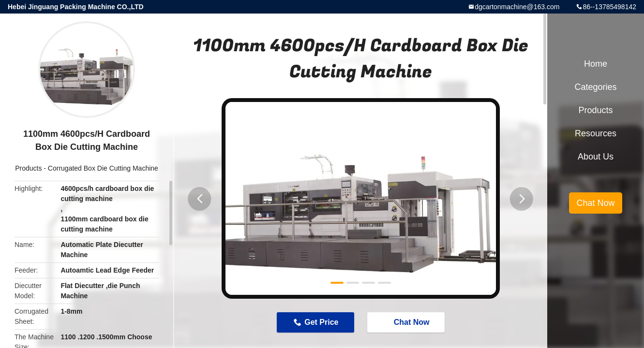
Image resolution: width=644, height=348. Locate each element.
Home (596, 64)
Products (28, 168)
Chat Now (407, 322)
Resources (596, 133)
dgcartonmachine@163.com (517, 7)
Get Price (321, 322)
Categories (595, 87)
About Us (596, 157)
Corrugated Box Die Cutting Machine (103, 168)
